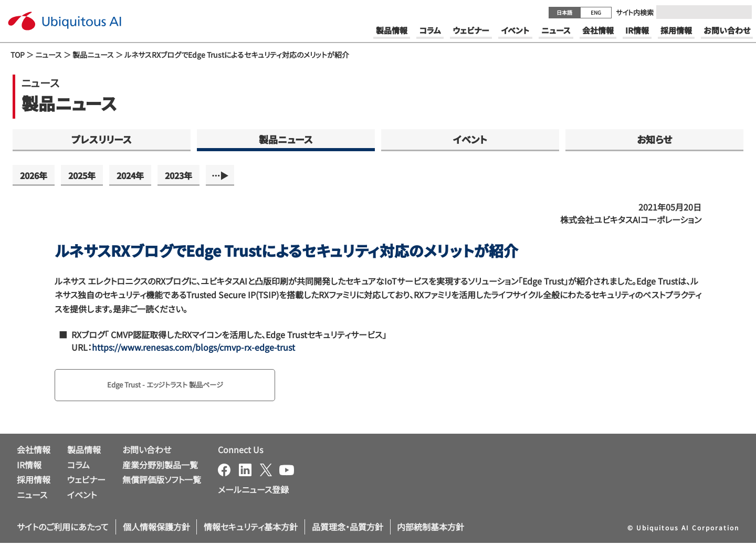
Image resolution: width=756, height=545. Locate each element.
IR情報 (29, 467)
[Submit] (741, 12)
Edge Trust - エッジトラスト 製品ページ (178, 386)
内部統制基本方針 (430, 529)
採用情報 (34, 482)
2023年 (178, 175)
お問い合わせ (147, 452)
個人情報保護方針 (156, 529)
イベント (470, 139)
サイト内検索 (635, 12)
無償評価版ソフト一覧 (162, 482)
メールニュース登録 (253, 491)
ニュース (49, 55)
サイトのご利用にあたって (63, 529)
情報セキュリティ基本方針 (251, 529)
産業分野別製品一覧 (160, 467)
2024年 (130, 175)
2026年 (34, 175)
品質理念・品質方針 (348, 529)
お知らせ (654, 139)
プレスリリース (102, 139)
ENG (596, 12)
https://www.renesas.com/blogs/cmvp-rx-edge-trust (193, 347)
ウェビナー (86, 482)
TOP (18, 55)
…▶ (220, 175)
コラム (78, 467)
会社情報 (34, 452)
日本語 (564, 12)
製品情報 (84, 452)
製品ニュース (93, 55)
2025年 (82, 175)
